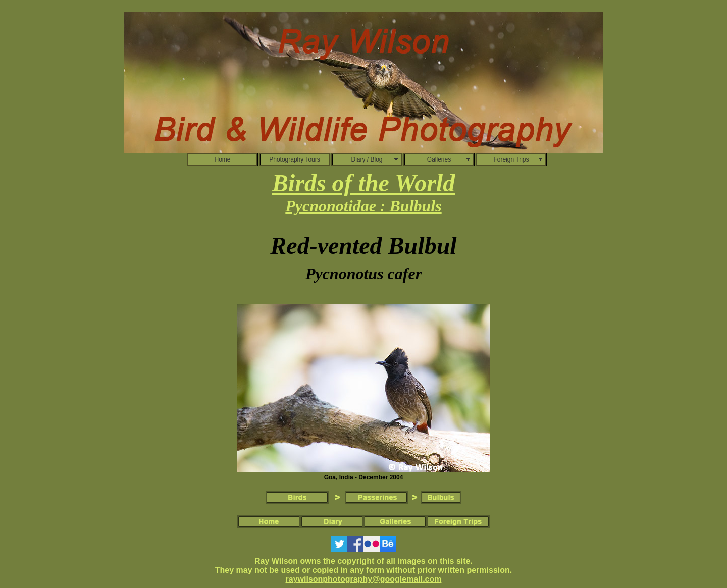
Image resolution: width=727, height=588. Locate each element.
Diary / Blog (367, 159)
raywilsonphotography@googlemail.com (364, 579)
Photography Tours (295, 159)
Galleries (439, 159)
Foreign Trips (511, 159)
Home (222, 159)
